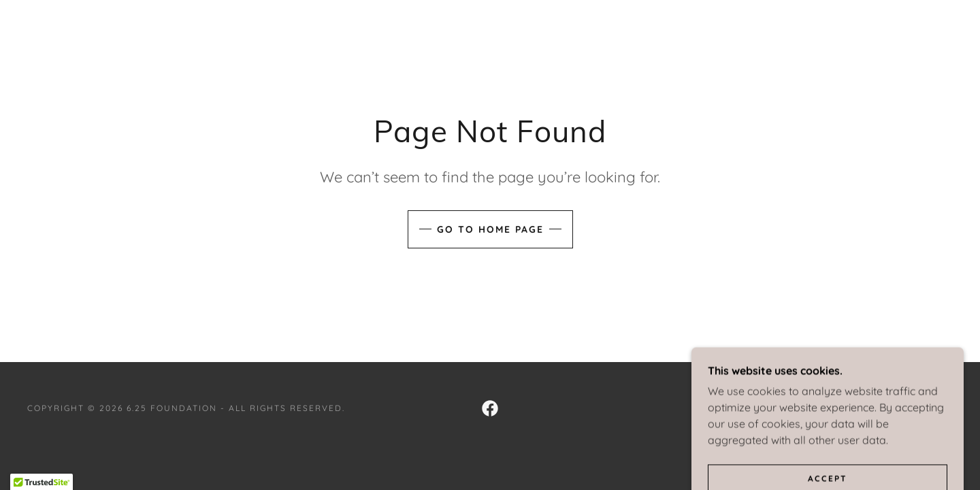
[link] (490, 408)
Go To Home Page (490, 229)
